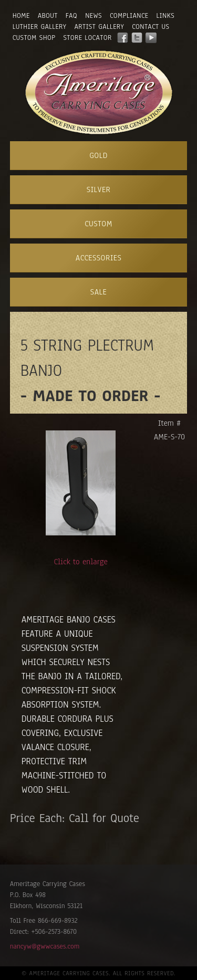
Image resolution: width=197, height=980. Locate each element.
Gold (98, 155)
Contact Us (151, 27)
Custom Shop (34, 38)
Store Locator (88, 38)
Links (166, 16)
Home (21, 16)
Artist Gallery (99, 27)
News (94, 16)
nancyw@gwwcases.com (45, 946)
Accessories (98, 258)
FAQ (71, 16)
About (48, 16)
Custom (98, 224)
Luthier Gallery (40, 27)
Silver (99, 189)
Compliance (129, 16)
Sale (98, 292)
